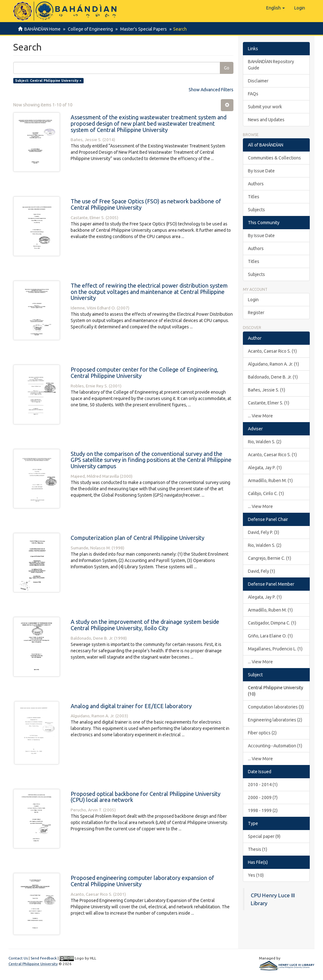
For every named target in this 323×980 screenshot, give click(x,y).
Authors (256, 184)
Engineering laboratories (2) (275, 720)
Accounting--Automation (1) (275, 746)
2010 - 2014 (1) (263, 785)
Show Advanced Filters (211, 90)
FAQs (253, 94)
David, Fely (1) (261, 571)
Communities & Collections (274, 158)
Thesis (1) (258, 849)
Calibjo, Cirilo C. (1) (266, 493)
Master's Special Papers (142, 29)
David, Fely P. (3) (264, 532)
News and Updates (266, 120)
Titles (254, 197)
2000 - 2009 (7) (263, 798)
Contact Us (18, 958)
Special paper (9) (264, 836)
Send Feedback (44, 958)
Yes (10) (256, 875)
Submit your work (265, 107)
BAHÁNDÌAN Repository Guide (271, 65)
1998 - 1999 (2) (263, 810)
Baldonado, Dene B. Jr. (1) (273, 377)
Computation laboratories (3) (276, 707)
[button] (276, 8)
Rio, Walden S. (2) (265, 442)
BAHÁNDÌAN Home (42, 29)
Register (256, 313)
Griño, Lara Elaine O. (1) (270, 636)
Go (227, 68)
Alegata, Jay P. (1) (265, 468)
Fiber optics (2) (262, 733)
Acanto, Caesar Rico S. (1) (272, 351)
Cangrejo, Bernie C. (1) (270, 558)
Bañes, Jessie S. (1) (267, 390)
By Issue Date (261, 171)
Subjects (256, 210)
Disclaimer (258, 81)
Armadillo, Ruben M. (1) (270, 481)
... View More (260, 416)
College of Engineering (89, 29)
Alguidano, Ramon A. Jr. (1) (273, 364)
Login (253, 300)
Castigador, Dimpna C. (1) (272, 623)
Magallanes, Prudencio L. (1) (275, 649)
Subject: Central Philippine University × (48, 81)
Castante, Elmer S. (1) (269, 403)
